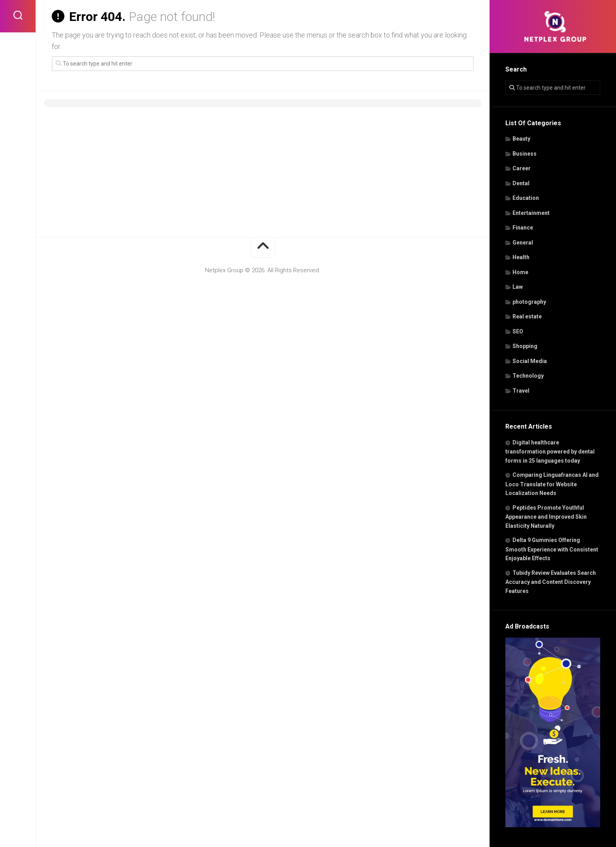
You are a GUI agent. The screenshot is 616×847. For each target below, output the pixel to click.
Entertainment (531, 213)
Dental (521, 183)
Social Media (530, 361)
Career (522, 168)
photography (529, 302)
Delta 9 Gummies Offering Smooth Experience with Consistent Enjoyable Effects (552, 549)
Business (525, 154)
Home (520, 272)
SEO (518, 331)
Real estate (527, 316)
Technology (528, 376)
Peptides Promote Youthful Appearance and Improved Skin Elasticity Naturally (546, 517)
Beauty (521, 139)
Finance (523, 228)
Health (521, 257)
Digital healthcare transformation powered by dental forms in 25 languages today (550, 452)
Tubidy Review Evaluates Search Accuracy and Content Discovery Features (551, 582)
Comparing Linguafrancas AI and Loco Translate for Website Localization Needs (552, 484)
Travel (521, 391)
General (523, 243)
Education (526, 198)
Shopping (525, 346)
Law (518, 287)
